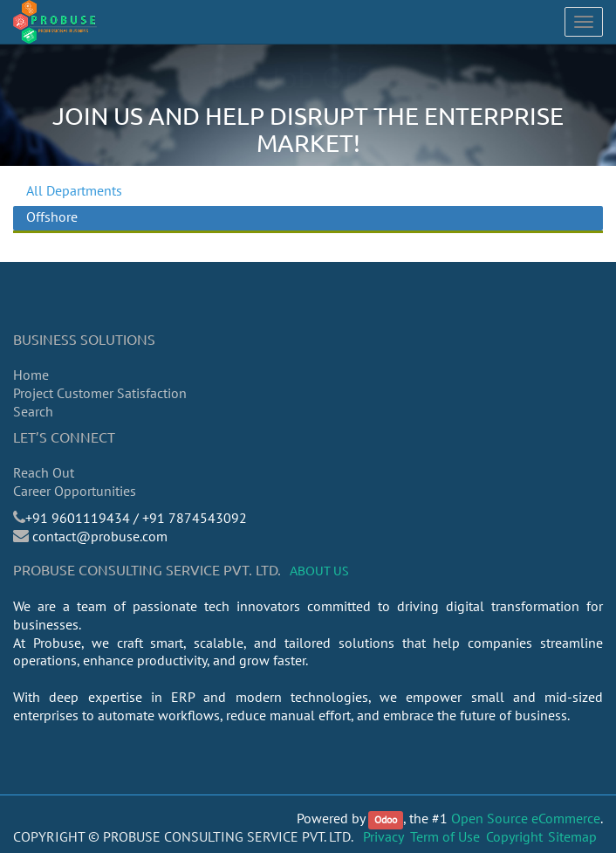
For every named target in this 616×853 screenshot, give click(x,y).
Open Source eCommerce (526, 818)
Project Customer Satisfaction (100, 393)
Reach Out (44, 472)
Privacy (383, 836)
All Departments (74, 190)
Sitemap (572, 836)
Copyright (514, 836)
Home (31, 375)
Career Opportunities (75, 491)
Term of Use (445, 836)
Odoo (386, 819)
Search (33, 411)
